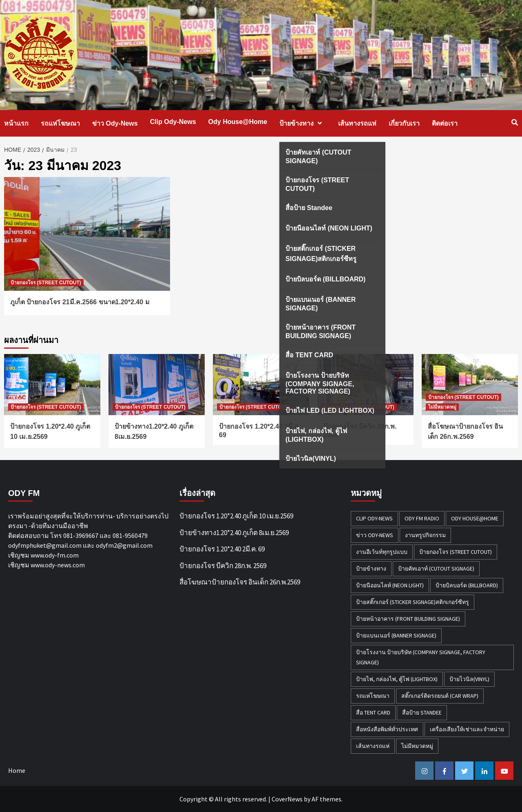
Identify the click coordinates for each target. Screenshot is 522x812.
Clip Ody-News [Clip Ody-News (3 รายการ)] (374, 518)
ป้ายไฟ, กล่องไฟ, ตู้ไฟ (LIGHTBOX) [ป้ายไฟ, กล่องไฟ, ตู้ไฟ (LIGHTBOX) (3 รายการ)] (397, 679)
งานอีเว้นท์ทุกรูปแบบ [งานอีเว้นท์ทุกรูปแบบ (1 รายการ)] (382, 552)
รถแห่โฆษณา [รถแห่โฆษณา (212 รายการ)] (373, 696)
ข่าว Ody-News (115, 123)
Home (17, 770)
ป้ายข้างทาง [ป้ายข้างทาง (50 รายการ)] (371, 569)
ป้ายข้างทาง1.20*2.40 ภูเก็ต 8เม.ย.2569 (234, 533)
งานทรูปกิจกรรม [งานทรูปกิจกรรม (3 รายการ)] (425, 535)
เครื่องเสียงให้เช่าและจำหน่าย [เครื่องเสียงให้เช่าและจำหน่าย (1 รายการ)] (467, 729)
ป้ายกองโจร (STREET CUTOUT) (46, 283)
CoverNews (287, 799)
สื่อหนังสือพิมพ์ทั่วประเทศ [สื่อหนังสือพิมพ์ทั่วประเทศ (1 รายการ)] (387, 729)
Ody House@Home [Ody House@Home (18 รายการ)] (475, 518)
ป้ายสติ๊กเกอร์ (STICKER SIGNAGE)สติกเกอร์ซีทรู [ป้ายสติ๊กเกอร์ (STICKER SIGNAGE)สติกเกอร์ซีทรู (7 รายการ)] (413, 602)
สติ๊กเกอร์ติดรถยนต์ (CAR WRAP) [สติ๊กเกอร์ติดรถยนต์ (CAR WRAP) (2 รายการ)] (440, 696)
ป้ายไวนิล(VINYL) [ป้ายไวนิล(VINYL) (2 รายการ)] (469, 679)
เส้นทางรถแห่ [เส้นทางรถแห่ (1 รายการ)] (373, 746)
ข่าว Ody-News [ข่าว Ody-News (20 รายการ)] (375, 535)
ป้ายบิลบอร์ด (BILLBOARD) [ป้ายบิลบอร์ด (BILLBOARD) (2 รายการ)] (467, 585)
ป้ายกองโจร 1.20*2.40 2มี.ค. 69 (222, 549)
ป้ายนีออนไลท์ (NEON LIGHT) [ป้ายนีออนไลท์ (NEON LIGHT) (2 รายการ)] (390, 585)
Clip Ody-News (173, 122)
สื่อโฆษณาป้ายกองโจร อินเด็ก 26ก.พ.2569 (240, 582)
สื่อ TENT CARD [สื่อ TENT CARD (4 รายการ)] (373, 712)
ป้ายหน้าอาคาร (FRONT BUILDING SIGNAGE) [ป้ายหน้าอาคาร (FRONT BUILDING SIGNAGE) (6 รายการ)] (408, 619)
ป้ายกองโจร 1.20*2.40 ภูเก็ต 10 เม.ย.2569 (236, 516)
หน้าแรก (16, 123)
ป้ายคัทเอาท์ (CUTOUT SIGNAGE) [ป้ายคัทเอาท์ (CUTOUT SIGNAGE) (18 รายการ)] (436, 569)
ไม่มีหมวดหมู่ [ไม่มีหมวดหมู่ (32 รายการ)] (417, 746)
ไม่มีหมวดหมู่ (442, 407)
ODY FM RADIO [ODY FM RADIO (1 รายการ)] (422, 518)
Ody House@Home (238, 122)
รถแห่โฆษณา (60, 123)
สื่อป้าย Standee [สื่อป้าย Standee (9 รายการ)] (422, 712)
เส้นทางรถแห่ (357, 123)
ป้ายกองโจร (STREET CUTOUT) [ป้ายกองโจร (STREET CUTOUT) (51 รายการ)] (456, 552)
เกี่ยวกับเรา (404, 123)
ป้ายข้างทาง (303, 123)
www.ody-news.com (58, 565)
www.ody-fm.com (55, 555)
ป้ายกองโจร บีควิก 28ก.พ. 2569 (223, 566)
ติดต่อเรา (445, 123)
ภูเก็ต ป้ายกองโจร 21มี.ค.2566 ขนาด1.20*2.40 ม (80, 302)
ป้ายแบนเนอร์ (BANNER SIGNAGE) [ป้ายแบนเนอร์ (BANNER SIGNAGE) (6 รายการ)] (396, 635)
